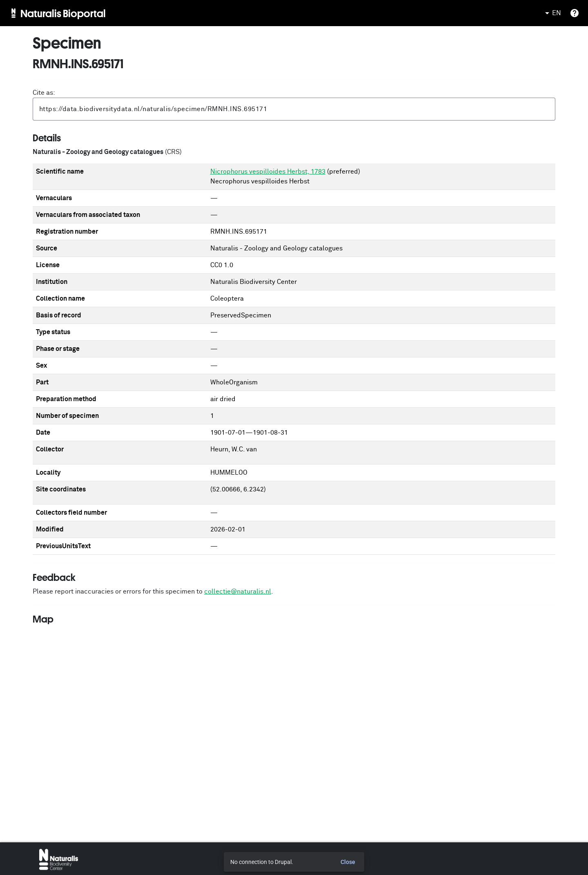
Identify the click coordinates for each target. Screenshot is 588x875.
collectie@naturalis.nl (238, 592)
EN (552, 13)
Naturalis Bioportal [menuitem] (63, 13)
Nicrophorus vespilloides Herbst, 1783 (268, 172)
